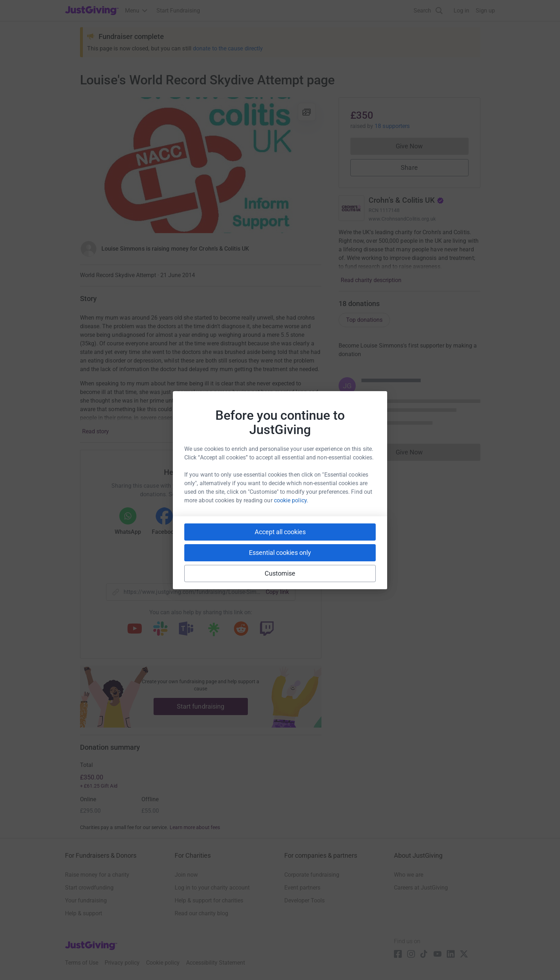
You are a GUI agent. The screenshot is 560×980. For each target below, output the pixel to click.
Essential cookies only (280, 553)
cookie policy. (291, 500)
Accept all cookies (280, 532)
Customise (280, 573)
